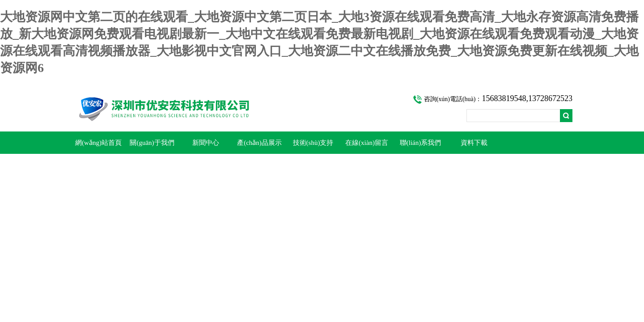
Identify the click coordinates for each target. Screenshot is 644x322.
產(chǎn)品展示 (259, 143)
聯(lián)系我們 (420, 143)
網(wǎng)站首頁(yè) (98, 146)
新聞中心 (206, 143)
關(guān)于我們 (152, 143)
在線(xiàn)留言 (367, 143)
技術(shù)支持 (313, 143)
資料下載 (474, 143)
